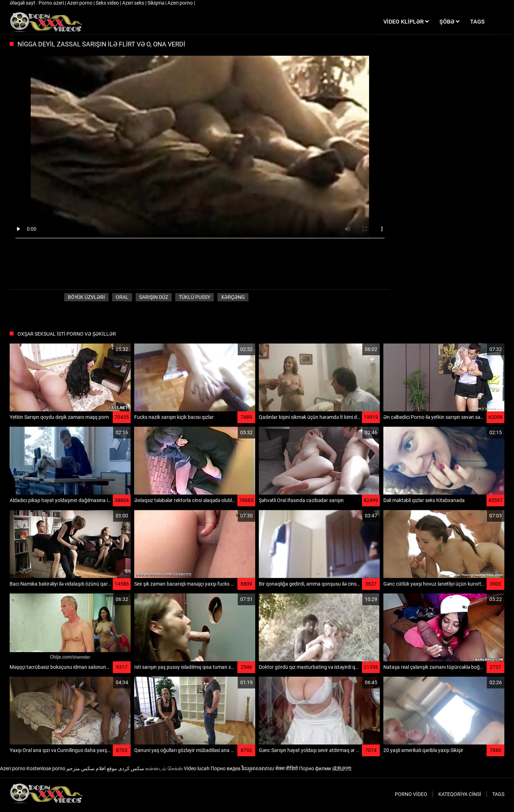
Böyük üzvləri (86, 297)
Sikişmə (156, 3)
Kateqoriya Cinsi (460, 794)
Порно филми (315, 768)
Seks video (108, 3)
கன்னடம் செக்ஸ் (164, 768)
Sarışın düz (154, 297)
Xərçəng (233, 297)
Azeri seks (134, 3)
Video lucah (197, 768)
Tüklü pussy (195, 297)
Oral (122, 297)
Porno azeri (52, 3)
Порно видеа (226, 768)
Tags (498, 794)
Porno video (411, 794)
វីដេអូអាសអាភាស (258, 768)
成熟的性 (342, 768)
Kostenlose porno (46, 768)
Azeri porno (80, 3)
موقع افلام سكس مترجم (92, 768)
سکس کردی (131, 768)
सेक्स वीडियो (287, 768)
